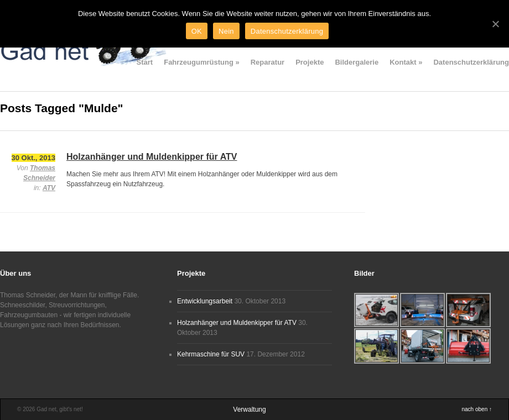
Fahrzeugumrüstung (202, 62)
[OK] (495, 24)
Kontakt (406, 62)
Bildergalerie (357, 62)
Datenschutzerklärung (471, 62)
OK (197, 31)
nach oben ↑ (477, 409)
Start (145, 62)
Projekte (310, 62)
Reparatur (268, 62)
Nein (226, 31)
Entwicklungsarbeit (205, 301)
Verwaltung (249, 410)
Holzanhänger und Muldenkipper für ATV (152, 157)
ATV (49, 188)
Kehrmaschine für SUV (211, 354)
